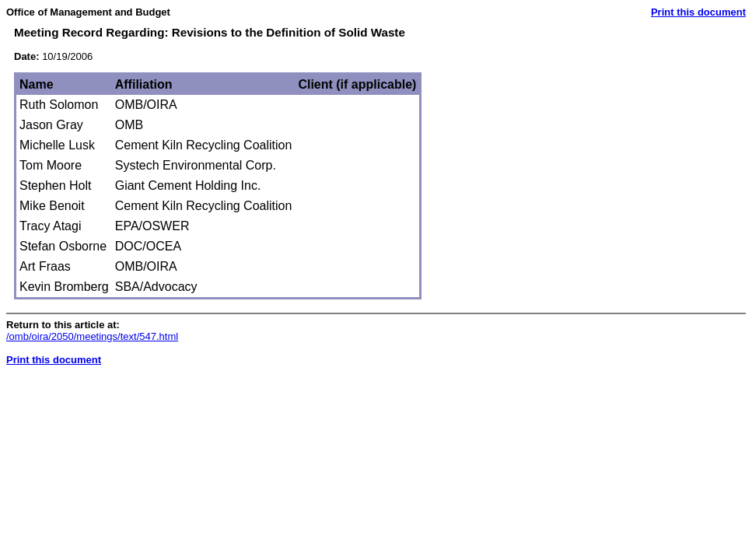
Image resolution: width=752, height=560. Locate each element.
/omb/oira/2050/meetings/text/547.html (92, 336)
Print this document (698, 12)
